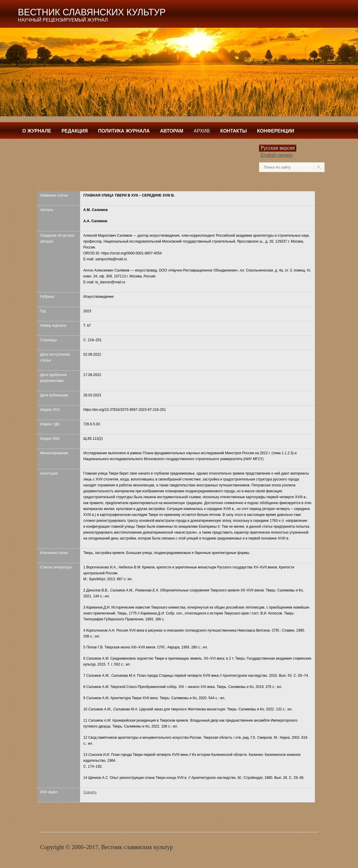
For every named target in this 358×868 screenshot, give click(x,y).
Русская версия (278, 148)
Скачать (90, 792)
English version (277, 155)
